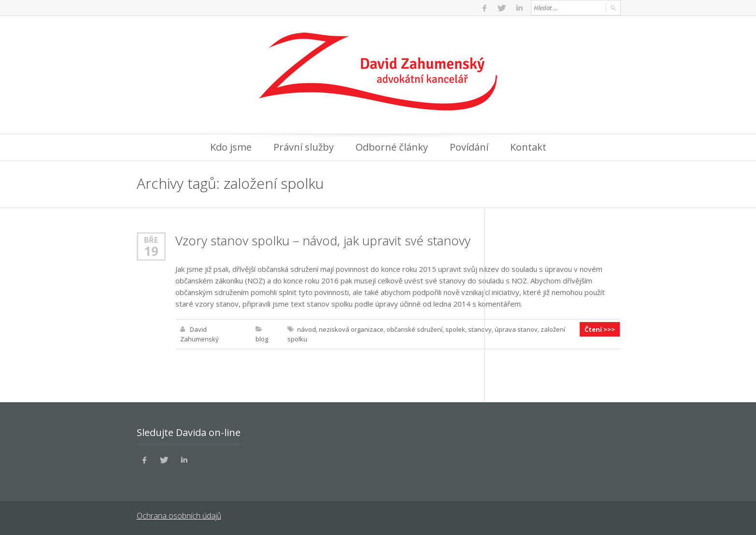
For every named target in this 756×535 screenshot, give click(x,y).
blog (262, 339)
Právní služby (304, 147)
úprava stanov (516, 329)
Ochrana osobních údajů (179, 516)
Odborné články (392, 147)
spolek (455, 329)
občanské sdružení (414, 329)
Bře (151, 240)
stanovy (480, 329)
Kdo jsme (231, 147)
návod (307, 329)
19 (151, 251)
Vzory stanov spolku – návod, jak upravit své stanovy (323, 240)
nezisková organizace (351, 329)
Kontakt (528, 147)
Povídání (469, 147)
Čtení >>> (600, 329)
